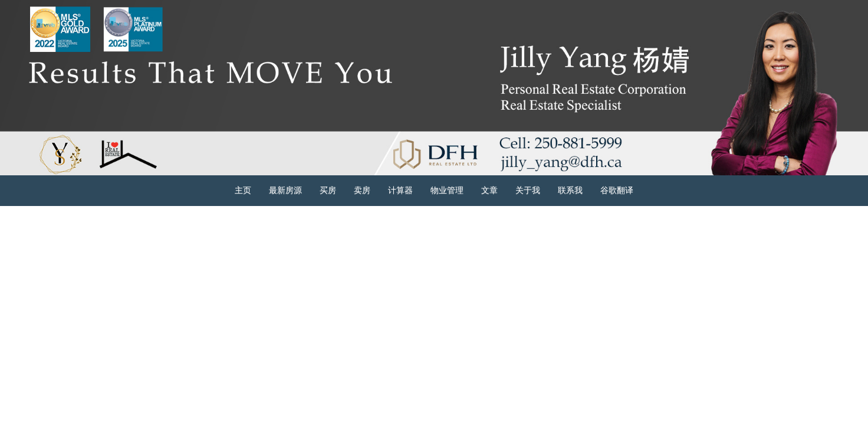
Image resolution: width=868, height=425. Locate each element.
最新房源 (285, 190)
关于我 (528, 190)
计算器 (400, 190)
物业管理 (447, 190)
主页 (243, 190)
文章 (489, 190)
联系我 (570, 190)
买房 (328, 190)
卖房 (362, 190)
